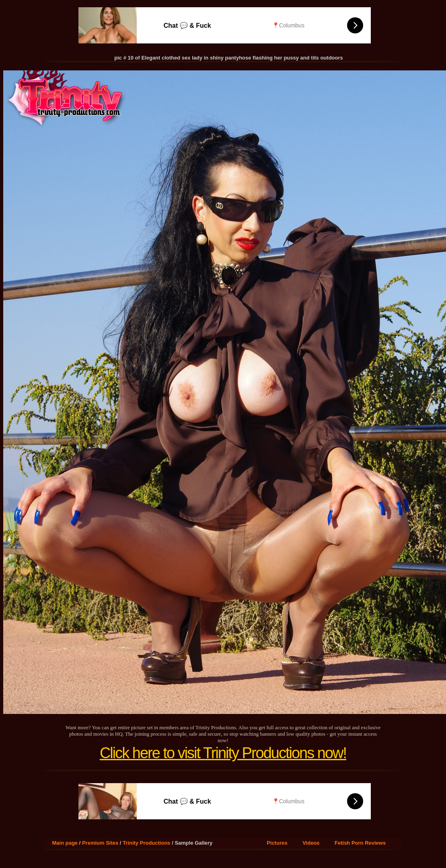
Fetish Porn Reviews (360, 843)
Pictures (277, 843)
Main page (65, 843)
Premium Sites (100, 843)
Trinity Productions (146, 843)
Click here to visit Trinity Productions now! (223, 753)
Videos (311, 843)
